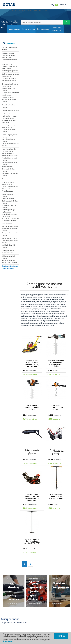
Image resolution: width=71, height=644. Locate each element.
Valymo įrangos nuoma (10, 238)
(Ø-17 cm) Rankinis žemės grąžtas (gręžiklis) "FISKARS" (32, 541)
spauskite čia (8, 641)
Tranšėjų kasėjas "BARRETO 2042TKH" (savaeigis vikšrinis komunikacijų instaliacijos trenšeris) (32, 498)
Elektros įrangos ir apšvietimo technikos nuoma (9, 99)
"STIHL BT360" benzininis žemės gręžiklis (56, 407)
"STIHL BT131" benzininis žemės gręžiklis (32, 407)
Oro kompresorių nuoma (10, 179)
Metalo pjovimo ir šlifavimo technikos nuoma (8, 169)
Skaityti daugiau (12, 604)
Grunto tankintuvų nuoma (10, 111)
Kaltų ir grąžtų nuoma (9, 114)
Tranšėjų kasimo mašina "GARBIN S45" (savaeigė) (56, 452)
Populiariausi (11, 43)
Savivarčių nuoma (8, 199)
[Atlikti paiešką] (67, 22)
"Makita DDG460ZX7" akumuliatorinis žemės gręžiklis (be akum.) (56, 364)
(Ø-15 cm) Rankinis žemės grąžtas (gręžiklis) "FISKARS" (56, 496)
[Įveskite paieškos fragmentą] (42, 22)
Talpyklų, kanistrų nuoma (10, 226)
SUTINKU (61, 636)
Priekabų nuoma (8, 191)
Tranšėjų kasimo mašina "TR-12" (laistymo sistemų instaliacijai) (32, 364)
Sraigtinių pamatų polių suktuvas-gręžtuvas (32, 452)
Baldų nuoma (7, 57)
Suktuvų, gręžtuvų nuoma (11, 219)
